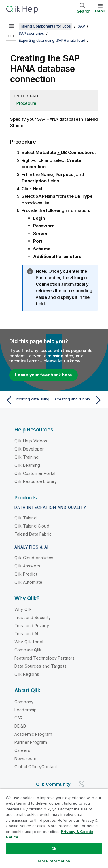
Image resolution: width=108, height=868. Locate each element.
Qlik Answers (27, 566)
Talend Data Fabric (33, 534)
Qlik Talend (25, 518)
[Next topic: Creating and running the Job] (79, 400)
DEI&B (20, 726)
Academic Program (33, 734)
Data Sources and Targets (40, 666)
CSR (18, 718)
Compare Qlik (28, 650)
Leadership (26, 710)
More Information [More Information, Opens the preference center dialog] (54, 861)
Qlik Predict (26, 574)
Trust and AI (26, 634)
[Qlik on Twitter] (82, 784)
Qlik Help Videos (31, 441)
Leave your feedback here (43, 375)
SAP (81, 26)
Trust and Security (33, 617)
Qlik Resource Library (36, 481)
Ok (54, 849)
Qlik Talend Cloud (32, 526)
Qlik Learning (27, 465)
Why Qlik (23, 609)
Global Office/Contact (36, 767)
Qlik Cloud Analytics (34, 558)
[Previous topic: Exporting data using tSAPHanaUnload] (29, 400)
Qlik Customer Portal (35, 473)
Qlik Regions (27, 674)
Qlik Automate (28, 582)
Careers (22, 750)
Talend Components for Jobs (45, 26)
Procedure (26, 103)
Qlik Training (26, 457)
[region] (54, 828)
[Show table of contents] (12, 26)
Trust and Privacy (32, 626)
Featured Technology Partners (44, 658)
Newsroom (25, 758)
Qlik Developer (29, 449)
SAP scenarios (31, 33)
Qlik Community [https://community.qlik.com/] (53, 784)
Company (24, 702)
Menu (100, 11)
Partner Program (31, 742)
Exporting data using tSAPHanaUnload (52, 40)
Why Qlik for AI (29, 642)
